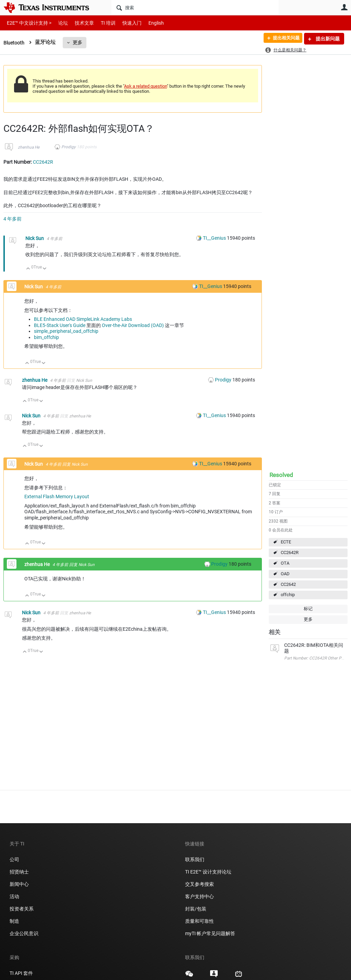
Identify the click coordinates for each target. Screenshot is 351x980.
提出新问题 (327, 39)
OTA (285, 563)
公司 (14, 859)
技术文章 (80, 23)
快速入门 (125, 23)
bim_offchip (46, 337)
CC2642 (288, 584)
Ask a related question (146, 86)
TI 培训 (102, 23)
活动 (14, 896)
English (148, 23)
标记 (308, 609)
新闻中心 (19, 884)
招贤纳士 (19, 872)
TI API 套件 (21, 973)
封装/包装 (196, 909)
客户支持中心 (199, 896)
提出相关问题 (283, 39)
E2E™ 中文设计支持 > (27, 23)
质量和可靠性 (200, 921)
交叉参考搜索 (199, 884)
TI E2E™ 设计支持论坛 (208, 872)
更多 (79, 42)
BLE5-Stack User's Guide (60, 325)
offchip (288, 595)
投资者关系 (22, 909)
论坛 (59, 23)
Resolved (281, 475)
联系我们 (195, 859)
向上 (28, 269)
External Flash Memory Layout (57, 497)
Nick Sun (35, 238)
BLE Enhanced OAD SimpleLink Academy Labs (83, 319)
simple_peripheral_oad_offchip (66, 331)
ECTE (286, 542)
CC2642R (290, 552)
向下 (45, 269)
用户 (344, 7)
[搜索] (195, 8)
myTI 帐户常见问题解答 (210, 933)
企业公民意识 (24, 933)
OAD (285, 574)
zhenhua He (29, 147)
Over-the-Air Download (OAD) (133, 325)
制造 (14, 921)
